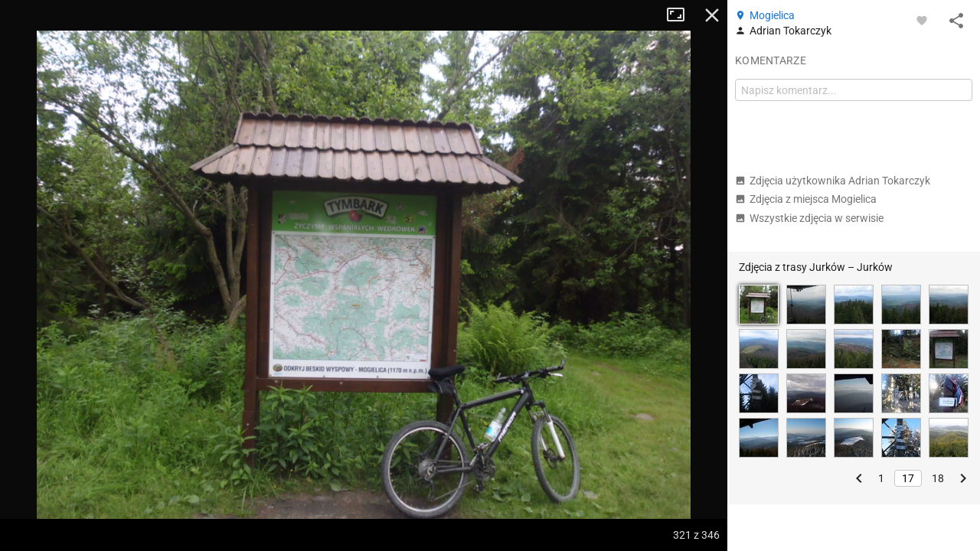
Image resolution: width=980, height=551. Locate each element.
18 (938, 478)
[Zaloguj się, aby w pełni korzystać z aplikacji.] (922, 20)
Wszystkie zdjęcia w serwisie (809, 218)
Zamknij (712, 15)
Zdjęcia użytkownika (833, 181)
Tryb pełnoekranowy (681, 15)
